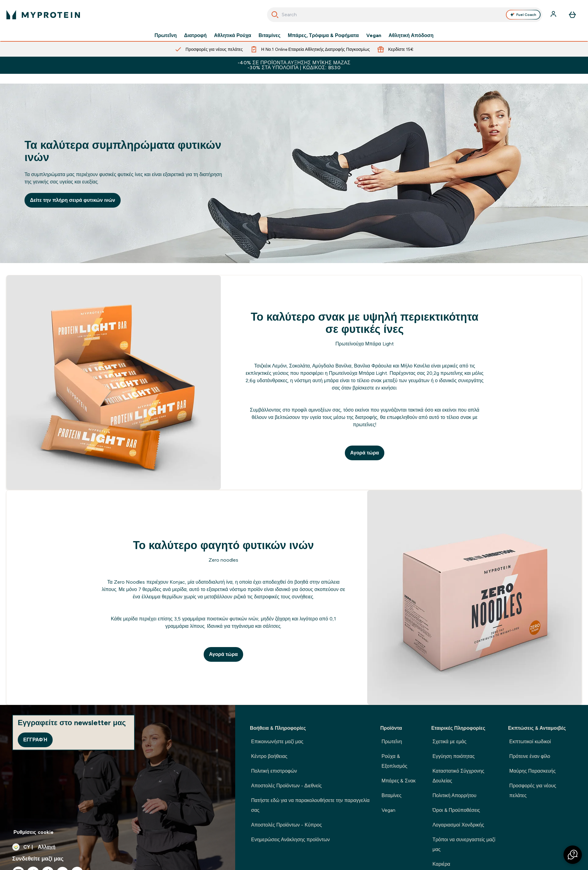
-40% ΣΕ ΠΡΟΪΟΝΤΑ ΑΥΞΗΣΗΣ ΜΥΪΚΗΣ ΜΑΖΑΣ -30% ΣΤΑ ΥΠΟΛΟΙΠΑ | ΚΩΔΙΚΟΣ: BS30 (294, 65)
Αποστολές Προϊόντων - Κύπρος (286, 825)
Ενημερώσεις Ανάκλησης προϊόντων (290, 840)
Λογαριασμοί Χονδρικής (458, 825)
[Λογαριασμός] (554, 15)
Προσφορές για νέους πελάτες (533, 791)
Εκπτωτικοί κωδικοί (530, 742)
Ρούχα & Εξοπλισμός (394, 761)
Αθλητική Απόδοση (411, 36)
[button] (573, 855)
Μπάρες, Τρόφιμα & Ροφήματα (323, 36)
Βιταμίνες (269, 36)
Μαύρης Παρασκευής (532, 771)
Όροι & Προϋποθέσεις (456, 810)
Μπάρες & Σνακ (399, 781)
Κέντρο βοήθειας (269, 756)
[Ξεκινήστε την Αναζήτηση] (275, 15)
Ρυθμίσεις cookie (34, 832)
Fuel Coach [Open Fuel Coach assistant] (523, 15)
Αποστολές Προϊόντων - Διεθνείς (286, 786)
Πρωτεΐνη (166, 36)
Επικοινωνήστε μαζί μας (277, 742)
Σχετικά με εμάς (449, 742)
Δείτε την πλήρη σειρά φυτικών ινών (73, 200)
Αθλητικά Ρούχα (233, 36)
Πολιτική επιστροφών (274, 771)
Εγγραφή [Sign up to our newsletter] (35, 740)
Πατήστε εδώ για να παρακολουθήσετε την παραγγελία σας (310, 805)
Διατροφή (195, 36)
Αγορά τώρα (365, 453)
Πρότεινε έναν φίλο (530, 756)
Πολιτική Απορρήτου (454, 795)
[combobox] (405, 15)
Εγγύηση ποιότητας (454, 756)
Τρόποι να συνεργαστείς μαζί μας (464, 844)
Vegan (374, 36)
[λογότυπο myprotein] (43, 15)
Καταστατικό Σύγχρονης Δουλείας (458, 776)
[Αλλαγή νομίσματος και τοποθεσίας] (118, 847)
